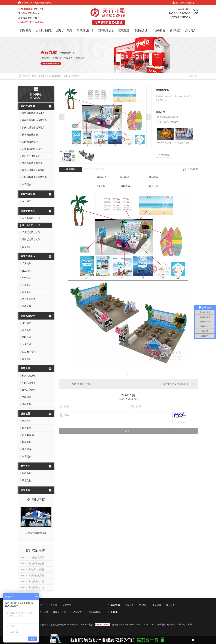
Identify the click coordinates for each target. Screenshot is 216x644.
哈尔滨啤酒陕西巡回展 (168, 117)
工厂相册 (53, 605)
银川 (184, 625)
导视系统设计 (142, 30)
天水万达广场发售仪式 (168, 122)
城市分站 (171, 625)
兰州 (179, 625)
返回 (193, 76)
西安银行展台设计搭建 (36, 533)
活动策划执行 (85, 30)
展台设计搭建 (44, 30)
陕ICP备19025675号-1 (131, 625)
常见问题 (157, 605)
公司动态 (129, 605)
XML (153, 625)
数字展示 (25, 466)
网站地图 (161, 625)
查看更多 (25, 490)
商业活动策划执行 (72, 76)
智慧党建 (124, 30)
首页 (34, 76)
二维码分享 (193, 169)
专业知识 (143, 605)
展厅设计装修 (64, 30)
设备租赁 (160, 30)
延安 (190, 625)
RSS (146, 625)
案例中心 (43, 76)
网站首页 (26, 30)
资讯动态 (175, 30)
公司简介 (190, 30)
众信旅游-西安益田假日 (174, 384)
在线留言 (163, 155)
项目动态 (170, 605)
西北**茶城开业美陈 (81, 384)
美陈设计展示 (106, 30)
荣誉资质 (67, 605)
